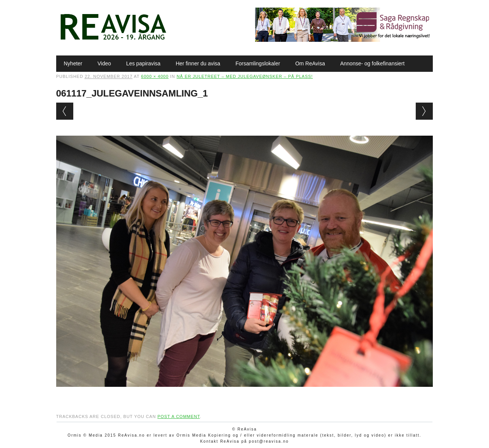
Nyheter (73, 63)
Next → (424, 111)
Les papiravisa (143, 63)
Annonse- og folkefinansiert (372, 63)
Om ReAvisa (310, 63)
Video (104, 63)
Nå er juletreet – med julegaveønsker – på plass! (245, 76)
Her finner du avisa (198, 63)
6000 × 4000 (155, 76)
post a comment (179, 416)
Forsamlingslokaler (258, 63)
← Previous (65, 111)
